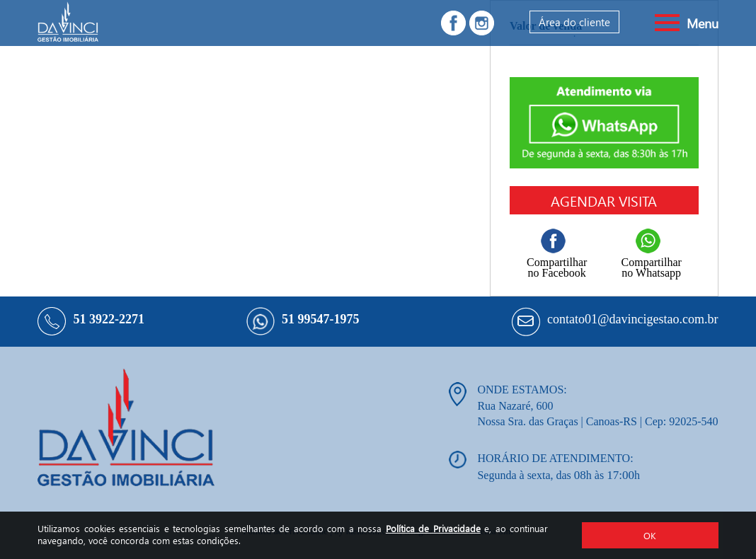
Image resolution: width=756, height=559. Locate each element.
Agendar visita (604, 200)
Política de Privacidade (433, 528)
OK (650, 535)
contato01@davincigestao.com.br (633, 319)
